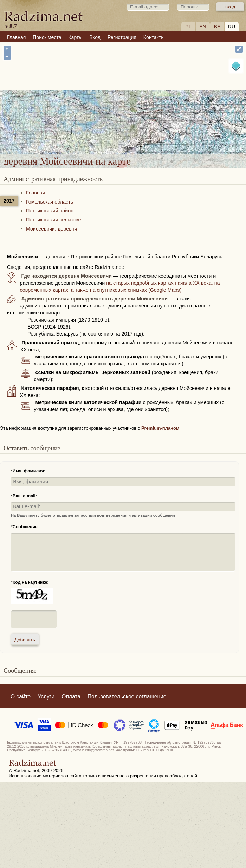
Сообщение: (26, 527)
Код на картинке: (31, 582)
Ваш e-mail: (25, 496)
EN (203, 27)
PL (188, 27)
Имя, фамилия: (29, 471)
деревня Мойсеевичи (158, 107)
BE (217, 27)
